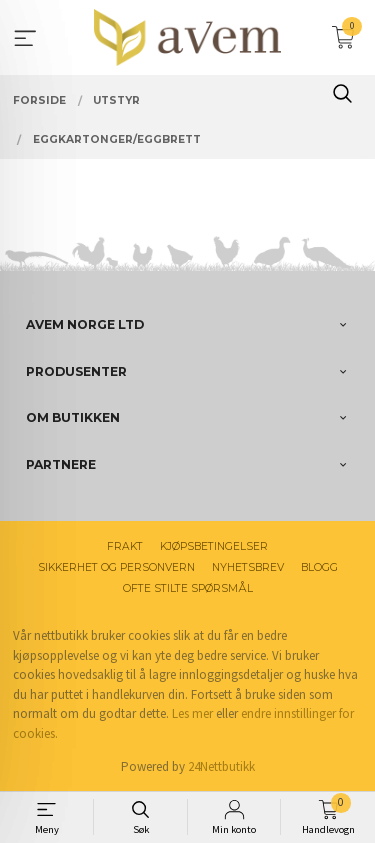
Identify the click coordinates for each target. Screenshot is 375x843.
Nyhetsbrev (248, 567)
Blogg (319, 567)
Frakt (125, 546)
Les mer (192, 713)
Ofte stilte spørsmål (188, 588)
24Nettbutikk (221, 766)
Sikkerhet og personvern (116, 567)
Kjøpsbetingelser (214, 546)
